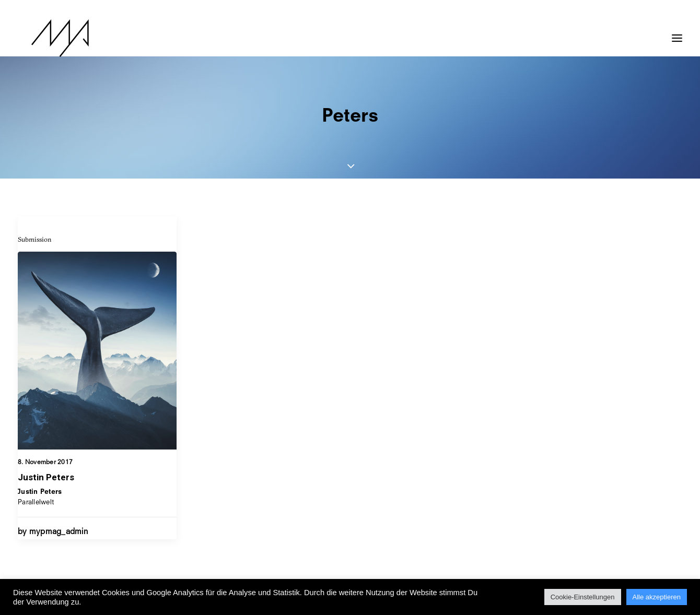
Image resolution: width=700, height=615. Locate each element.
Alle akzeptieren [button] (657, 597)
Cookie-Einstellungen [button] (583, 597)
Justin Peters (46, 477)
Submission (35, 239)
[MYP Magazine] (46, 38)
